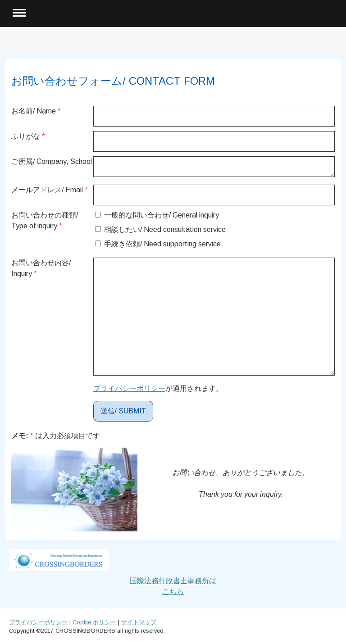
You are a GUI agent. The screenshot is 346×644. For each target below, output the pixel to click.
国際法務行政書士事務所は (173, 581)
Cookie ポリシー (94, 622)
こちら (173, 592)
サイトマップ (139, 622)
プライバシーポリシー (129, 388)
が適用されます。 (158, 388)
